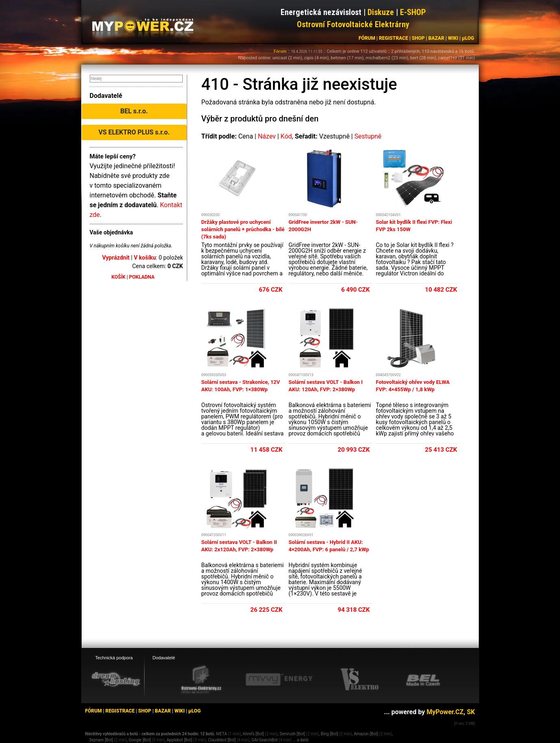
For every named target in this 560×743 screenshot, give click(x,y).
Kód (286, 136)
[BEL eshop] (423, 680)
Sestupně (368, 136)
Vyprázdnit (116, 258)
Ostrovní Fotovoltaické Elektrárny (353, 24)
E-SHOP (413, 12)
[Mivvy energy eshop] (279, 679)
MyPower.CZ (445, 712)
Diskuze (381, 12)
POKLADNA (142, 277)
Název (267, 136)
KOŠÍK (119, 277)
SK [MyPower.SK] (471, 712)
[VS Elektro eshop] (360, 680)
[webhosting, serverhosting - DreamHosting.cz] (116, 679)
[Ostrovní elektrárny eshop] (201, 680)
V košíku (145, 258)
